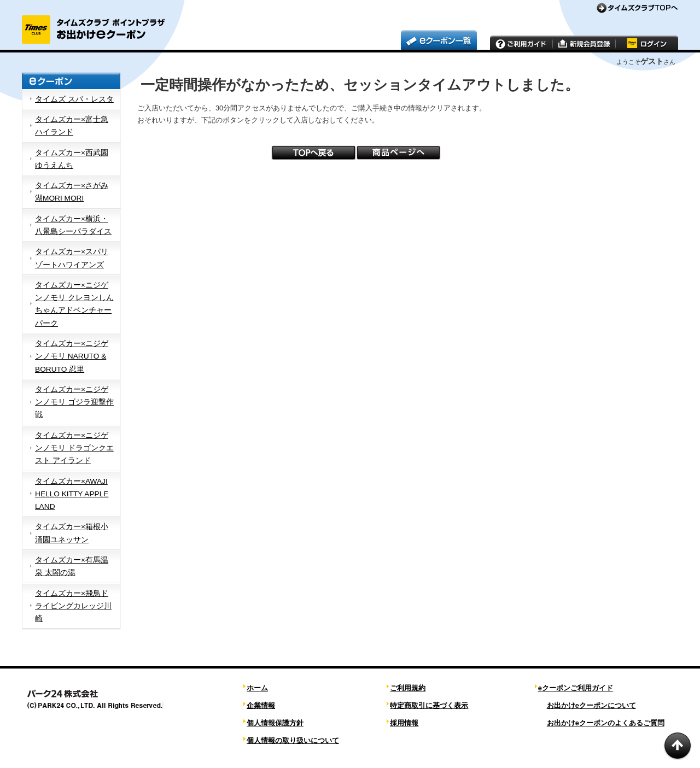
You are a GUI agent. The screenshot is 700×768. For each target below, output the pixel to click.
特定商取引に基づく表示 (429, 705)
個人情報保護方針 (275, 723)
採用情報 (404, 723)
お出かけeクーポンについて (591, 705)
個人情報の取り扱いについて (293, 740)
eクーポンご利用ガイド (576, 688)
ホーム (257, 688)
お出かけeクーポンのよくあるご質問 (606, 723)
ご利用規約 (408, 688)
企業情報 (261, 705)
